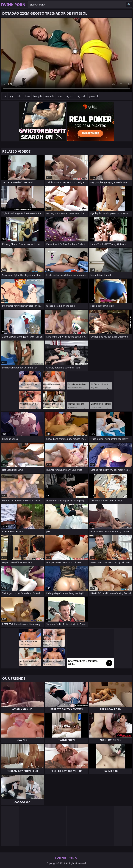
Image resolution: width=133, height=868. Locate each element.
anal (60, 96)
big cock (81, 96)
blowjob (38, 96)
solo (19, 96)
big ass (69, 96)
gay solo (50, 96)
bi (5, 96)
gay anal (93, 96)
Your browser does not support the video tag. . (66, 55)
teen (27, 96)
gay (11, 96)
